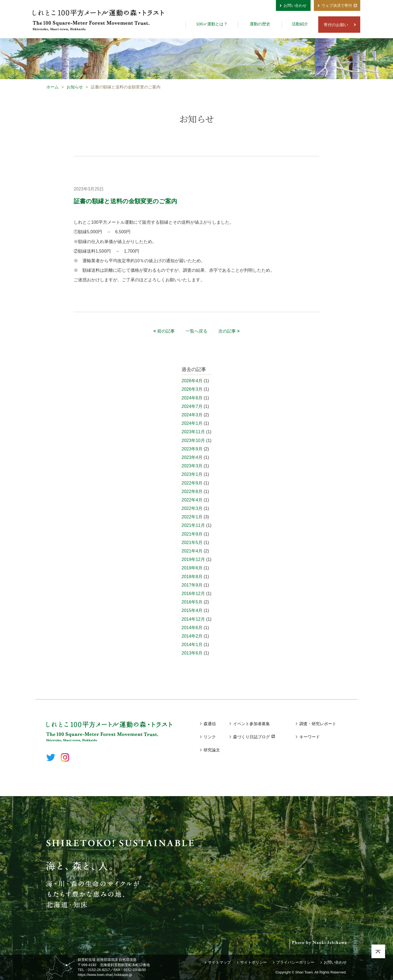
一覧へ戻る (196, 331)
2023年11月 (193, 432)
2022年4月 (192, 500)
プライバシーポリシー (295, 962)
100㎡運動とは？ (212, 24)
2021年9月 (192, 534)
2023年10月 (193, 440)
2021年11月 (193, 525)
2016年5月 (192, 602)
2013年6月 (192, 653)
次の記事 (229, 331)
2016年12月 (193, 594)
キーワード (310, 737)
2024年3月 (192, 415)
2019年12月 (193, 559)
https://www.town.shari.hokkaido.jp (105, 975)
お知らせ (75, 87)
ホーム (53, 87)
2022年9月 (192, 483)
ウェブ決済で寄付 (337, 5)
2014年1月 (192, 645)
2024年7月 (192, 406)
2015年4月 (192, 610)
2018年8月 (192, 577)
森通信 (210, 724)
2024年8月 (192, 398)
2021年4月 (192, 551)
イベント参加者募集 (251, 724)
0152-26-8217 (99, 970)
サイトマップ (219, 962)
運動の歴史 (260, 24)
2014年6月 (192, 628)
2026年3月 (192, 389)
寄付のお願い (336, 25)
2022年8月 (192, 492)
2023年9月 (192, 449)
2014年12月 (193, 619)
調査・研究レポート (318, 724)
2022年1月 (192, 517)
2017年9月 (192, 585)
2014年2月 (192, 636)
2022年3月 (192, 508)
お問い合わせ (295, 5)
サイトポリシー (254, 962)
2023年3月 (192, 466)
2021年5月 (192, 543)
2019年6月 (192, 568)
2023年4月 (192, 457)
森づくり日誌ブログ (251, 737)
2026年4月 (192, 381)
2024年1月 (192, 423)
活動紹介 (300, 24)
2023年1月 (192, 474)
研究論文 (212, 750)
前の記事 (164, 331)
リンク (210, 737)
